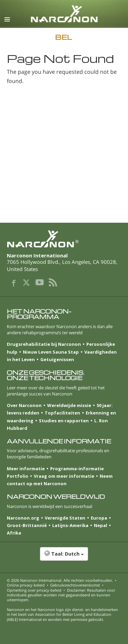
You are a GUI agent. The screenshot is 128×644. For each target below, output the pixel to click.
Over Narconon (24, 405)
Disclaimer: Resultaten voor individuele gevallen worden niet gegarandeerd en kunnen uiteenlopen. (61, 595)
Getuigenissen (57, 359)
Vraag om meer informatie (64, 476)
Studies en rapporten (64, 421)
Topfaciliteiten (62, 413)
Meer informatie (26, 469)
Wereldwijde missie (69, 405)
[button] (64, 557)
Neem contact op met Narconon (60, 480)
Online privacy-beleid (26, 585)
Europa (99, 518)
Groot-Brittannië (27, 525)
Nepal (101, 525)
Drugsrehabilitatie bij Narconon (44, 344)
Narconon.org (23, 518)
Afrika (14, 533)
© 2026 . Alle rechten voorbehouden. (60, 580)
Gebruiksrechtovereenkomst (75, 585)
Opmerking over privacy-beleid (34, 590)
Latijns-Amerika (70, 525)
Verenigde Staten (65, 518)
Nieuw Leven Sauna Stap (51, 352)
